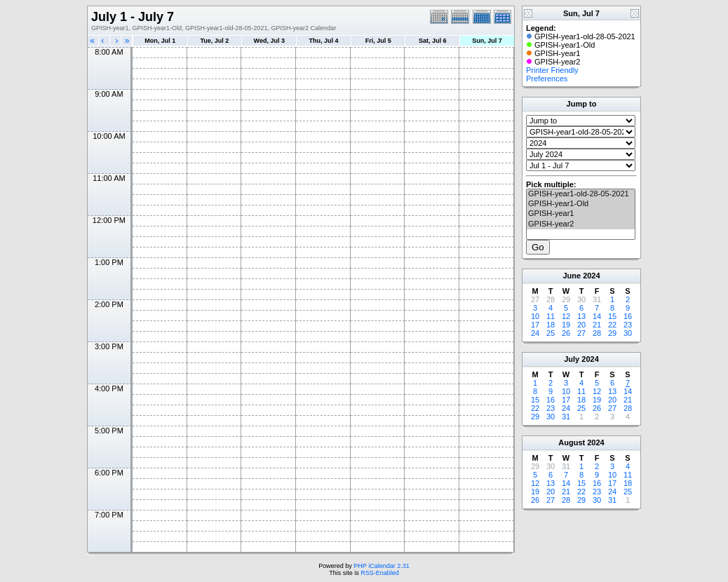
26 (566, 333)
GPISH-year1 (581, 214)
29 (612, 333)
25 (551, 333)
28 (597, 333)
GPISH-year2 (581, 224)
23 (628, 325)
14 (597, 316)
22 (612, 325)
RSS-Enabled (380, 573)
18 (551, 325)
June (572, 276)
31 (566, 417)
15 (612, 316)
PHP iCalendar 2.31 (381, 566)
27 (581, 333)
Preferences (547, 79)
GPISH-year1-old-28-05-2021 (581, 194)
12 (566, 316)
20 (581, 325)
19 (566, 325)
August (572, 442)
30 (628, 333)
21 (597, 325)
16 (628, 316)
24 (535, 333)
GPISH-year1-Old (581, 204)
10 (535, 316)
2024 (591, 276)
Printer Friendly (552, 70)
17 (535, 325)
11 (551, 316)
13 (581, 316)
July (572, 359)
